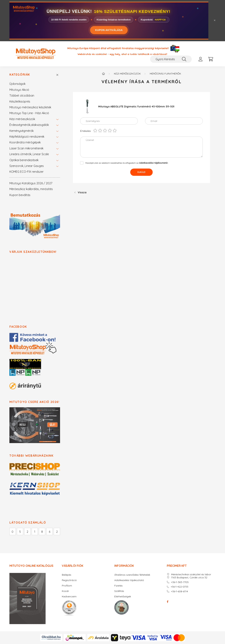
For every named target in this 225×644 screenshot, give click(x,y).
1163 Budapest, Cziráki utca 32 (189, 578)
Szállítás (119, 591)
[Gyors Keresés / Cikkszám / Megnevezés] (171, 59)
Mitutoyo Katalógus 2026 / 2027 (31, 183)
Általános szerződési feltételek (132, 575)
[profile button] (200, 59)
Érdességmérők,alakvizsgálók (29, 125)
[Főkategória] (103, 74)
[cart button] (211, 59)
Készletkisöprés (20, 101)
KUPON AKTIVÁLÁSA (109, 30)
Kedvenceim (69, 597)
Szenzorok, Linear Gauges (27, 166)
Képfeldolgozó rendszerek (27, 137)
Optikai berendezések (24, 160)
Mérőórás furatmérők (165, 74)
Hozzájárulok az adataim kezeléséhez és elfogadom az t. (127, 163)
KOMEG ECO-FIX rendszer (26, 172)
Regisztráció (69, 580)
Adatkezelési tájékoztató (129, 580)
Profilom (67, 586)
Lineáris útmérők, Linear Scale (29, 154)
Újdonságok (17, 84)
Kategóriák (20, 75)
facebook (167, 602)
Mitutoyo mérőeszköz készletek (30, 107)
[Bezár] (215, 20)
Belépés (67, 575)
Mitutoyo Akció (19, 90)
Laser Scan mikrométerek (26, 148)
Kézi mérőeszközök (22, 119)
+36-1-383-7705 (180, 582)
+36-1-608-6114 (180, 591)
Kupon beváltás (20, 195)
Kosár (65, 591)
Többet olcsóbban (22, 95)
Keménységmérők (22, 131)
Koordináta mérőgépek (25, 142)
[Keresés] (184, 59)
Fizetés (118, 586)
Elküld (141, 172)
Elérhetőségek (123, 597)
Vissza (82, 192)
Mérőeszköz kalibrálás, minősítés (31, 189)
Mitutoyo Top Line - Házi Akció (29, 113)
